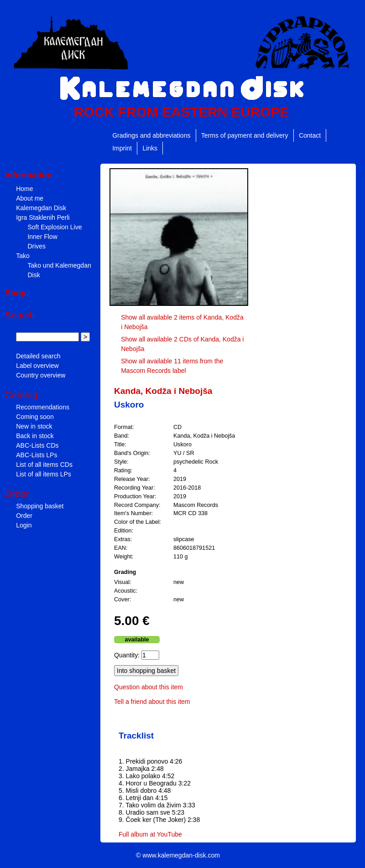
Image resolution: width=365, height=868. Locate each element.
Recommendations (43, 407)
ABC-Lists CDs (37, 445)
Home (24, 189)
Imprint (122, 148)
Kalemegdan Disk (41, 208)
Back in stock (35, 436)
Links (150, 148)
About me (30, 198)
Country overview (41, 375)
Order (24, 516)
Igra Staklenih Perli (43, 217)
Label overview (37, 366)
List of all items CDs (44, 465)
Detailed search (38, 356)
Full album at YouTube (150, 834)
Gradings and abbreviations (151, 135)
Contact (310, 135)
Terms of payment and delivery (245, 135)
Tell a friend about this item (152, 702)
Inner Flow (42, 237)
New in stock (34, 426)
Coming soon (35, 417)
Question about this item (149, 687)
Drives (36, 246)
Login (24, 525)
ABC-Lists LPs (36, 455)
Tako (23, 256)
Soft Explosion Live (55, 227)
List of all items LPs (44, 474)
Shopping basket (40, 506)
